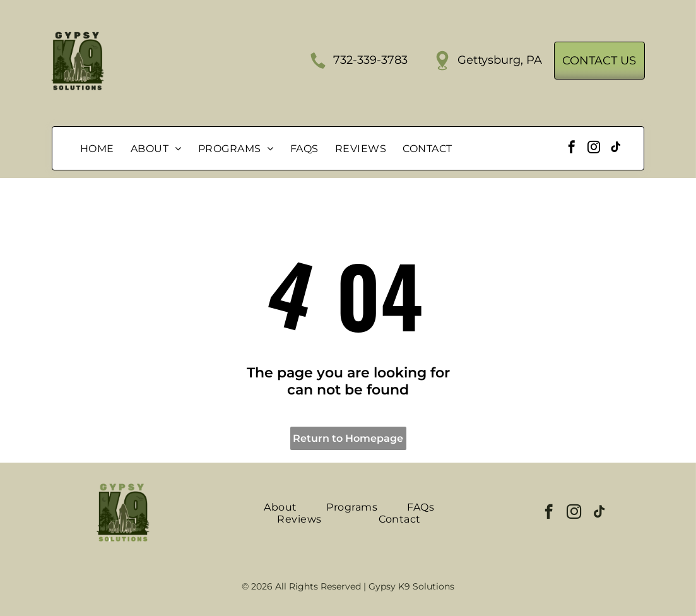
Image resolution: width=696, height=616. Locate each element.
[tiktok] (616, 149)
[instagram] (594, 149)
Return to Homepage (348, 438)
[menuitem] (97, 149)
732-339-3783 (370, 60)
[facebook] (572, 149)
